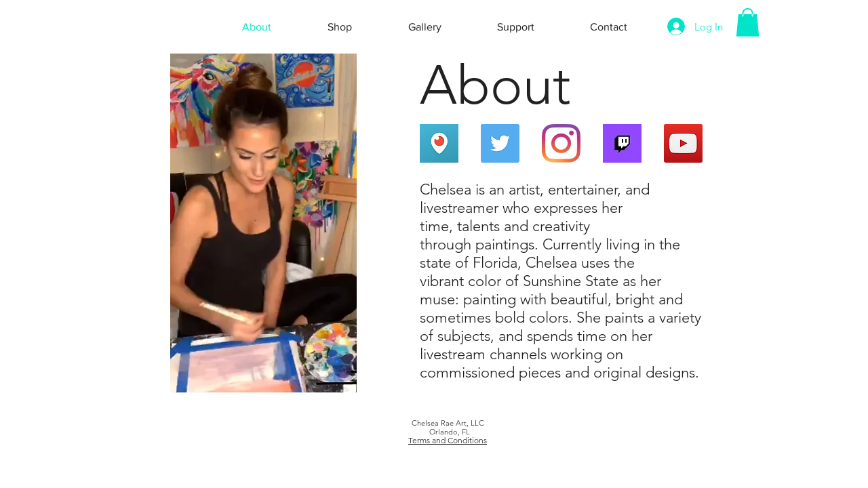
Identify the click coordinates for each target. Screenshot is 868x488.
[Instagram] (561, 143)
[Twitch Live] (622, 143)
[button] (748, 22)
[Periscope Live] (439, 143)
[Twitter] (500, 143)
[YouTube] (683, 143)
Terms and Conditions (448, 440)
